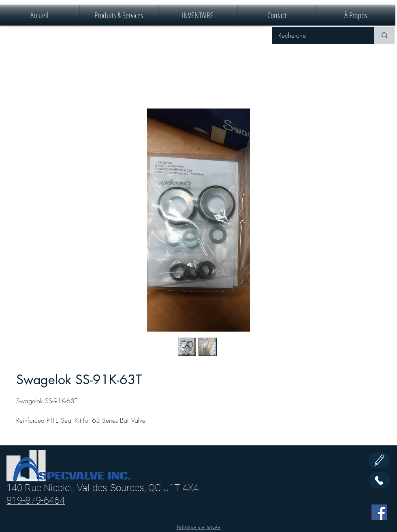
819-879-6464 (36, 500)
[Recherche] (318, 35)
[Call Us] (379, 480)
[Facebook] (379, 512)
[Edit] (379, 460)
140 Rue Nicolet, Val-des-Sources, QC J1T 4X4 (102, 488)
